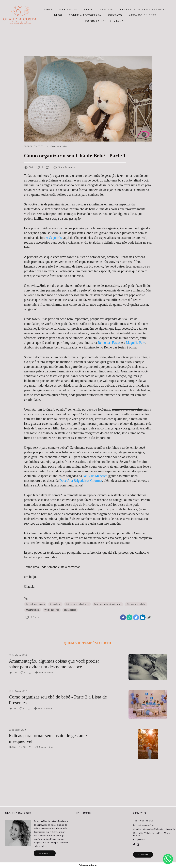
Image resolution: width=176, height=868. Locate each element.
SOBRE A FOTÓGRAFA (85, 15)
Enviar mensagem (145, 825)
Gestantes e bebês (59, 147)
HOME (48, 10)
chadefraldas (70, 610)
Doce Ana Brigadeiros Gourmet (80, 481)
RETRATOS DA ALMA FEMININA (144, 10)
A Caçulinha (55, 238)
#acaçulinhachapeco (35, 604)
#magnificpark (33, 610)
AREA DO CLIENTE (143, 15)
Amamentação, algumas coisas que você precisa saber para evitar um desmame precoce (54, 664)
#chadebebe (55, 604)
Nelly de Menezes (95, 476)
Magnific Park (136, 343)
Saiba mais (45, 853)
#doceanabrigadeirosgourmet (108, 604)
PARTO (89, 10)
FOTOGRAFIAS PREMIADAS (105, 21)
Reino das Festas (110, 343)
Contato (143, 855)
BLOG (58, 15)
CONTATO (115, 15)
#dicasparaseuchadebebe (77, 604)
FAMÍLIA (107, 10)
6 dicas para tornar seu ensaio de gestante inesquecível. (48, 738)
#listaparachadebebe (136, 604)
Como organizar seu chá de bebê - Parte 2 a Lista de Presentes (58, 700)
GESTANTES (68, 10)
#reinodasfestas (52, 610)
